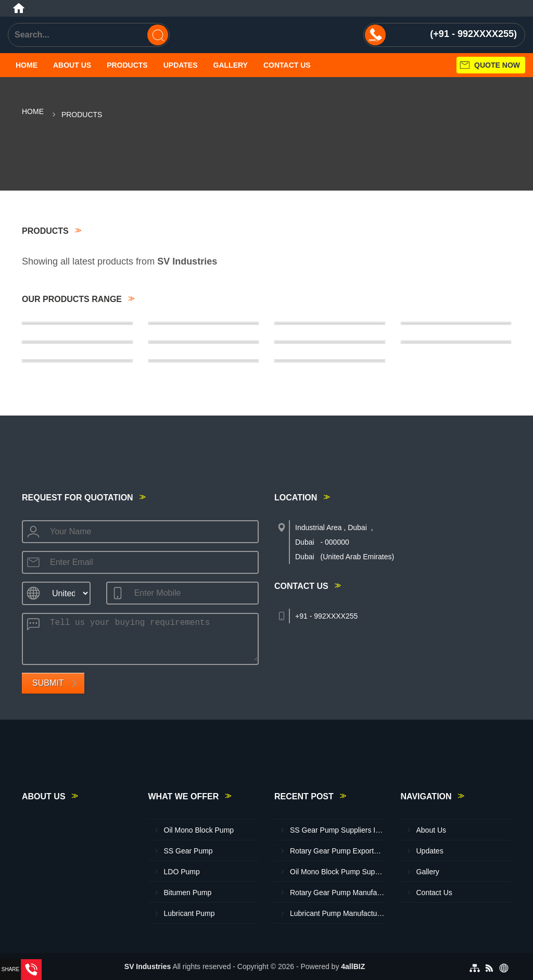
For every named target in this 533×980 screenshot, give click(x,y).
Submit (48, 683)
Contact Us (287, 65)
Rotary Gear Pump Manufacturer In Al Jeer (338, 893)
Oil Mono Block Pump (199, 830)
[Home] (19, 8)
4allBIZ (353, 966)
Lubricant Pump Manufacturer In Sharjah (338, 913)
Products (127, 65)
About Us (72, 65)
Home (27, 65)
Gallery (231, 65)
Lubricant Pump (189, 913)
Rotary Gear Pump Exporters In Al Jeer (338, 851)
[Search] (158, 35)
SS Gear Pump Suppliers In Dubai (338, 830)
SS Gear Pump (188, 851)
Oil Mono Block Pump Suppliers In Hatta (338, 872)
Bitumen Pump (188, 893)
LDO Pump (182, 872)
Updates (181, 65)
